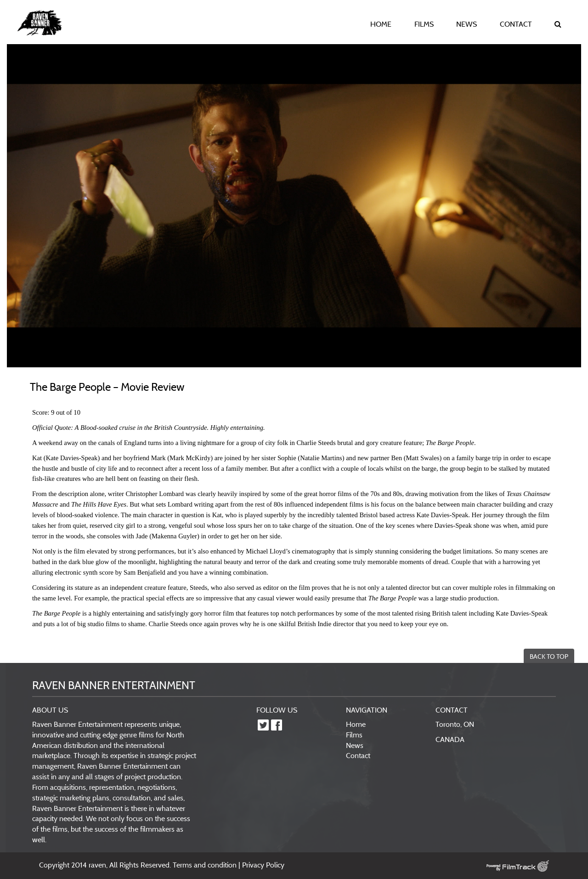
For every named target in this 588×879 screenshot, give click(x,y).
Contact (358, 755)
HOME (381, 24)
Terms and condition (206, 865)
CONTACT (516, 24)
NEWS (466, 24)
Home (356, 724)
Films (354, 735)
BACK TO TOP (549, 656)
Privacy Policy (263, 865)
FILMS (424, 24)
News (355, 745)
